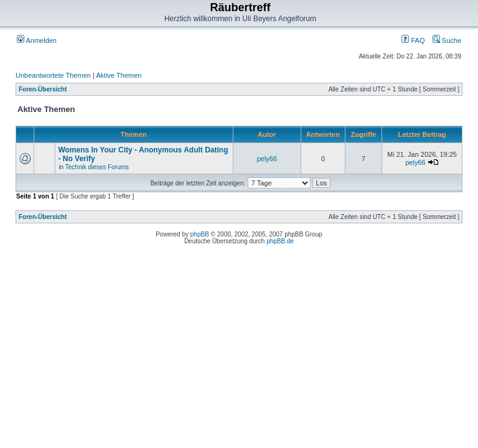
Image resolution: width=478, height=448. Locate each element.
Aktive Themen (119, 75)
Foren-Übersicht (43, 89)
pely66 (267, 159)
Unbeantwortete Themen (53, 75)
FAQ (413, 40)
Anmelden (37, 40)
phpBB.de (280, 241)
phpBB (200, 234)
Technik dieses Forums (97, 167)
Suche (447, 40)
